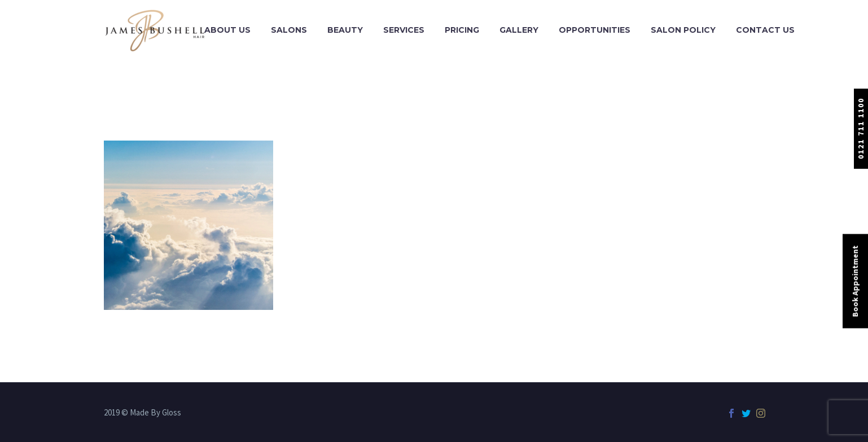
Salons (289, 30)
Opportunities (595, 30)
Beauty (345, 30)
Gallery (519, 30)
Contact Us (765, 30)
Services (404, 30)
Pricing (462, 30)
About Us (227, 30)
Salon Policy (683, 30)
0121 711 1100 (861, 128)
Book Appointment (855, 281)
